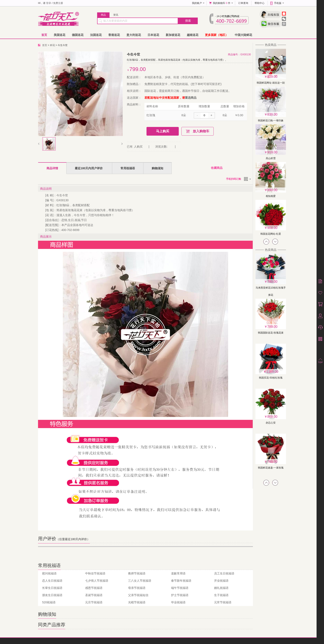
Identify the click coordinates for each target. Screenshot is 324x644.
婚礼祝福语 (221, 588)
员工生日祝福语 (224, 573)
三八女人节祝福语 (140, 581)
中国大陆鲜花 (243, 35)
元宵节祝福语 (223, 602)
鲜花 (52, 45)
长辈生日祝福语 (52, 588)
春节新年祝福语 (181, 581)
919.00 (272, 152)
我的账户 (197, 3)
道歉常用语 (178, 573)
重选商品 (191, 98)
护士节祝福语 (180, 595)
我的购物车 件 (222, 3)
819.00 (272, 77)
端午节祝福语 (180, 588)
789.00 (272, 282)
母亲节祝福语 (137, 588)
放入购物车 (201, 131)
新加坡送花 (173, 35)
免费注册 (58, 3)
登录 (49, 3)
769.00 (272, 462)
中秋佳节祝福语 (95, 573)
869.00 (272, 417)
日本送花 (153, 35)
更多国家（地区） (217, 35)
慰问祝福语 (49, 573)
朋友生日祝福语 (52, 595)
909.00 (272, 228)
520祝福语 (49, 602)
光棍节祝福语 (137, 602)
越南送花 (193, 35)
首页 (44, 35)
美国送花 (60, 35)
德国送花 (78, 35)
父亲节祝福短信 (138, 595)
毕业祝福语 (178, 602)
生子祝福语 (221, 595)
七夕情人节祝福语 (97, 581)
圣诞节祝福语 (94, 595)
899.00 (272, 190)
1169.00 (272, 372)
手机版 (278, 3)
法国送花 (96, 35)
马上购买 (163, 131)
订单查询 (243, 3)
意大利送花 (134, 35)
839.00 (272, 114)
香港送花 (114, 35)
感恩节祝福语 (94, 588)
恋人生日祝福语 (52, 581)
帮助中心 (260, 3)
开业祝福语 (221, 581)
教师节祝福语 (137, 573)
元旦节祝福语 (94, 602)
